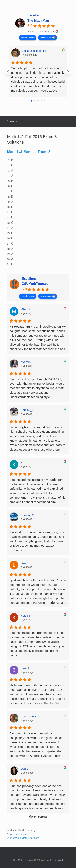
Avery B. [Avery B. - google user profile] (26, 362)
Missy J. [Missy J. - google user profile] (26, 309)
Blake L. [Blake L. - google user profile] (26, 668)
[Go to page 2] (38, 101)
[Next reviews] (68, 71)
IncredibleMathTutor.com (25, 838)
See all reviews (28, 38)
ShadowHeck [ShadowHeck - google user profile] (29, 716)
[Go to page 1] (35, 101)
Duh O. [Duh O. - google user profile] (25, 769)
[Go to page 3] (41, 101)
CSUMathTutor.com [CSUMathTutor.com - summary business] (37, 284)
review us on (46, 38)
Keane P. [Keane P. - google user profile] (26, 616)
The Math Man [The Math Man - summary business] (38, 20)
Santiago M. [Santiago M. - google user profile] (28, 515)
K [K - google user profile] (22, 463)
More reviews (38, 816)
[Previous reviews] (8, 71)
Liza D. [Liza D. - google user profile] (25, 563)
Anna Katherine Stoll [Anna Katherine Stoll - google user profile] (35, 51)
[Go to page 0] (32, 101)
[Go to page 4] (44, 101)
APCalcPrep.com (20, 834)
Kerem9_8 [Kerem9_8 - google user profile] (27, 410)
